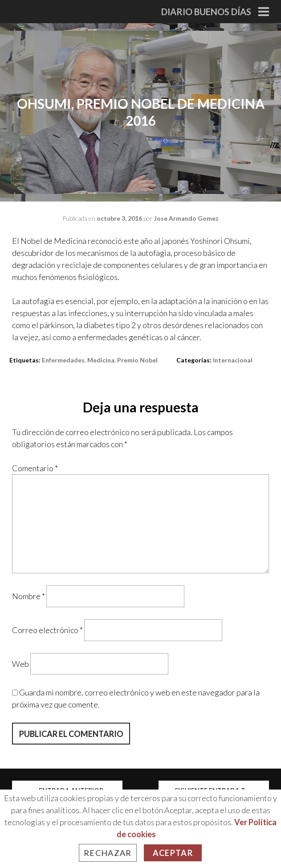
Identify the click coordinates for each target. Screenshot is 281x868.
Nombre (29, 596)
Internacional (233, 360)
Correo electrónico (47, 630)
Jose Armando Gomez (186, 218)
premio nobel (137, 360)
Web (20, 663)
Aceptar (173, 853)
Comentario (35, 468)
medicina (101, 360)
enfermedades (63, 360)
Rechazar (108, 853)
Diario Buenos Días (206, 12)
